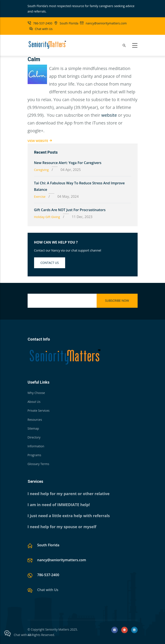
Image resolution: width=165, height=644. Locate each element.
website (109, 115)
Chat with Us (44, 29)
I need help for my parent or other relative (69, 494)
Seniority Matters (57, 629)
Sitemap (33, 428)
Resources (35, 420)
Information (36, 446)
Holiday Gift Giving (47, 217)
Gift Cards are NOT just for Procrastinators (70, 210)
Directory (34, 437)
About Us (34, 402)
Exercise (40, 197)
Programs (34, 455)
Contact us (50, 263)
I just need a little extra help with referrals (69, 516)
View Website (38, 141)
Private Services (39, 410)
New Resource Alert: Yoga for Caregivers (68, 163)
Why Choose (36, 393)
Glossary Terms (38, 464)
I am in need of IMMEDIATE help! (59, 505)
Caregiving (41, 170)
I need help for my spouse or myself (62, 527)
